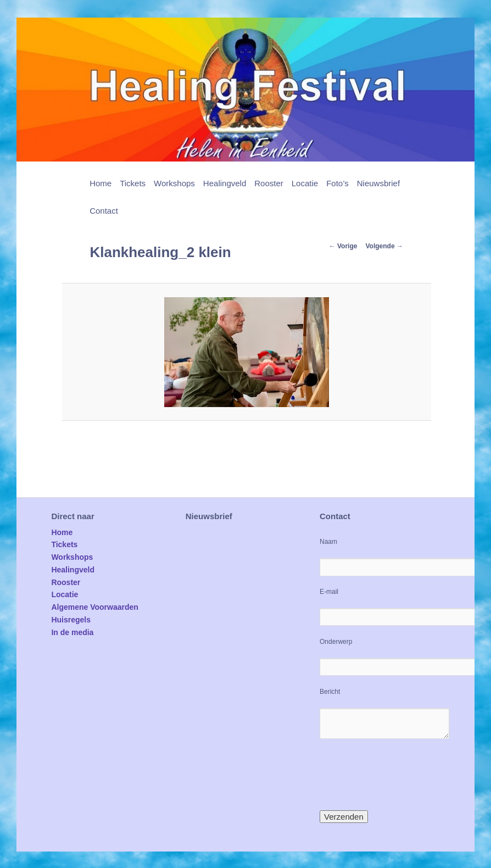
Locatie (305, 183)
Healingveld (225, 183)
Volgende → (384, 246)
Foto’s (337, 183)
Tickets (133, 183)
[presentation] (403, 775)
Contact (104, 211)
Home (101, 183)
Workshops (174, 183)
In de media (72, 632)
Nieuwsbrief (378, 183)
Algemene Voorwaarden (94, 607)
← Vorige (343, 246)
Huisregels (71, 620)
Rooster (269, 183)
